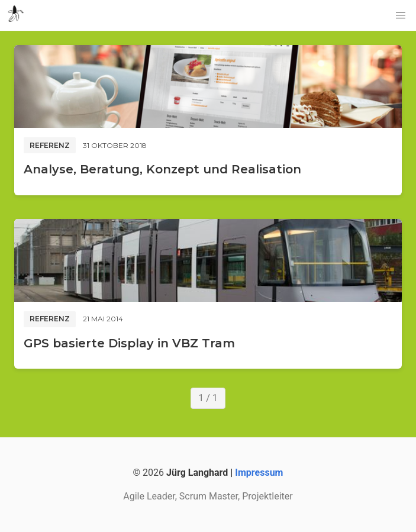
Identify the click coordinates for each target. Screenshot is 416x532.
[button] (401, 15)
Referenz (50, 145)
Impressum (259, 473)
